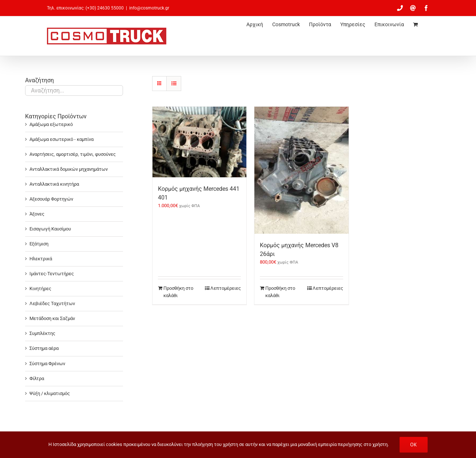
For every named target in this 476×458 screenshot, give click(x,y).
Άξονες (37, 214)
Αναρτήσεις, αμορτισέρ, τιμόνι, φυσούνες (73, 154)
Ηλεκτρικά (41, 259)
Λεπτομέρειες (226, 288)
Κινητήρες (40, 289)
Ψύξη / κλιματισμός (50, 393)
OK (414, 445)
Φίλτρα (37, 378)
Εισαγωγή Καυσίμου (50, 229)
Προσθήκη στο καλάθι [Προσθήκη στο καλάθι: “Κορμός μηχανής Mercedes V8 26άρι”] (280, 292)
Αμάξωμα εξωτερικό (51, 124)
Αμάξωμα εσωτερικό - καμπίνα (62, 139)
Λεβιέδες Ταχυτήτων (52, 303)
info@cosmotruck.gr (149, 8)
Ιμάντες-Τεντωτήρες (52, 274)
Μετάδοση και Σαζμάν (52, 318)
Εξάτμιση (39, 244)
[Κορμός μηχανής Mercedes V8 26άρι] (301, 170)
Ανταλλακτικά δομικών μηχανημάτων (69, 169)
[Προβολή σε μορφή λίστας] (174, 84)
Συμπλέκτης (42, 333)
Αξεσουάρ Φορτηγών (51, 199)
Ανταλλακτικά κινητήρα (54, 184)
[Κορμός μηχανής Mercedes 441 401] (199, 142)
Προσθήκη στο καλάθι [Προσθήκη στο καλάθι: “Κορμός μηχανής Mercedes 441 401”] (178, 292)
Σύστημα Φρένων (47, 364)
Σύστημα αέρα (44, 348)
